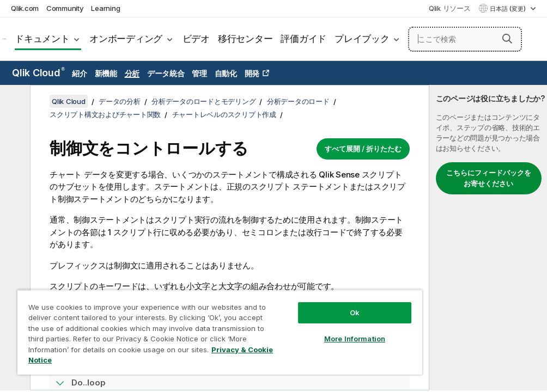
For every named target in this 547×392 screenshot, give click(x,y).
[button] (507, 39)
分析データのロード (298, 101)
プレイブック (362, 39)
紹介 (80, 73)
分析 (132, 73)
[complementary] (488, 238)
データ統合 (166, 73)
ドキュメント (42, 39)
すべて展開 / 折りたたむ (363, 149)
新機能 (106, 73)
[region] (220, 332)
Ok (355, 313)
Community (65, 8)
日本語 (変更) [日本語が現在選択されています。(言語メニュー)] (509, 9)
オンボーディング (126, 39)
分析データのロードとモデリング (203, 101)
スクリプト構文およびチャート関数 (105, 114)
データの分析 (120, 101)
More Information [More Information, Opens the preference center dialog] (355, 339)
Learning (105, 8)
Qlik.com (25, 8)
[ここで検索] (465, 39)
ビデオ (196, 39)
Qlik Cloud (38, 73)
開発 (252, 73)
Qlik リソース (450, 8)
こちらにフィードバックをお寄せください (489, 178)
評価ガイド (303, 39)
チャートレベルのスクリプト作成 (224, 114)
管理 (199, 73)
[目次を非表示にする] (14, 102)
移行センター (245, 39)
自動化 (226, 73)
